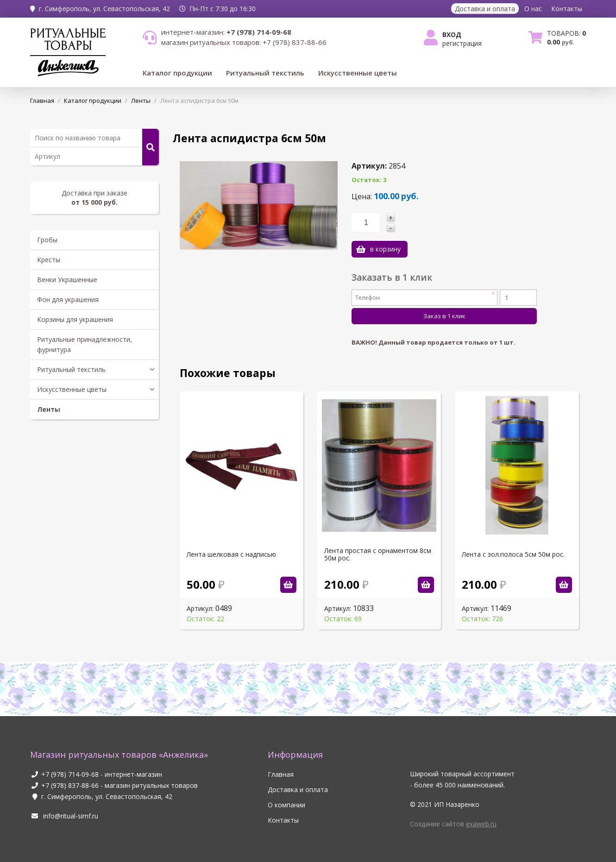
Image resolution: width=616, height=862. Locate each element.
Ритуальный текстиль (265, 73)
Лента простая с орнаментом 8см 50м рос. (378, 554)
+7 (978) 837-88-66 (70, 785)
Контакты (567, 9)
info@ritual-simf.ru (64, 816)
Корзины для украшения (75, 319)
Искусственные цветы (358, 73)
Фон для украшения (68, 299)
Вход (452, 35)
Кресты (49, 260)
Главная (281, 774)
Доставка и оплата (485, 9)
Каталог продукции (177, 73)
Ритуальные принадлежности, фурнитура (85, 344)
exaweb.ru (481, 824)
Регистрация (462, 43)
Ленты (49, 409)
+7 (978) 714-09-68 (70, 774)
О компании (286, 805)
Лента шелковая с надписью (231, 554)
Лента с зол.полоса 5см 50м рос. (513, 554)
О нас (533, 9)
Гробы (47, 240)
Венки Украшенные (67, 280)
